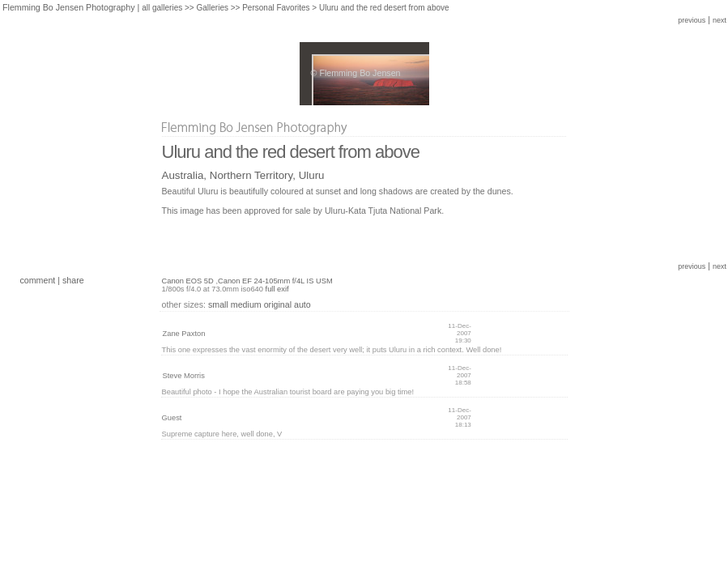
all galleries (162, 8)
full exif (277, 289)
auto (302, 304)
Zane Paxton (184, 334)
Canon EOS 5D (188, 281)
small (218, 304)
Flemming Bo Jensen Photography (69, 7)
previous (692, 20)
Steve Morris (184, 376)
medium (246, 304)
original (278, 304)
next (719, 20)
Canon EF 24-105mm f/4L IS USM (275, 281)
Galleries (212, 8)
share (73, 280)
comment (37, 280)
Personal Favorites (276, 8)
